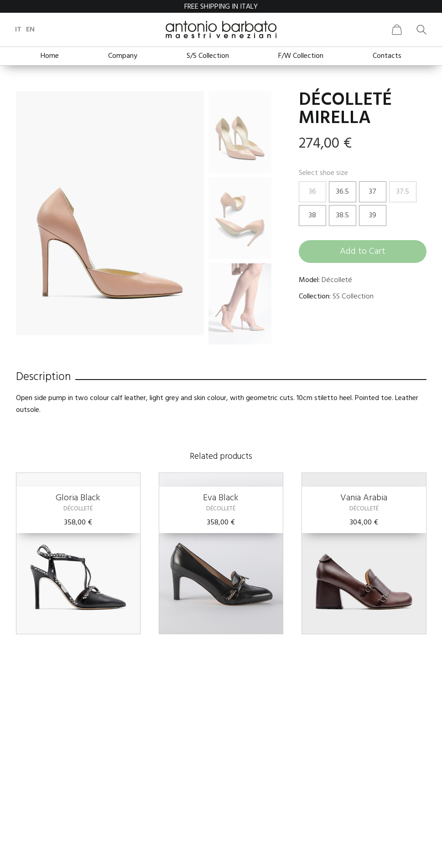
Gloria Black (78, 498)
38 (312, 216)
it (19, 30)
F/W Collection (301, 56)
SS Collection (353, 297)
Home (50, 56)
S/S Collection (208, 56)
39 (373, 216)
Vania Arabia (364, 498)
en (31, 30)
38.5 (343, 216)
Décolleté (337, 280)
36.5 (343, 192)
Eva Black (221, 498)
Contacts (387, 56)
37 (373, 192)
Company (123, 56)
